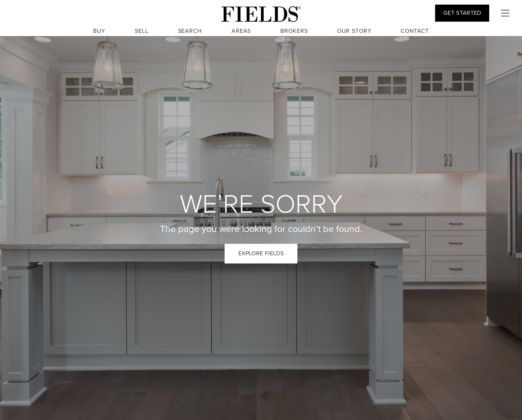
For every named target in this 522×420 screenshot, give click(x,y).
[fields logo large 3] (261, 14)
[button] (505, 13)
